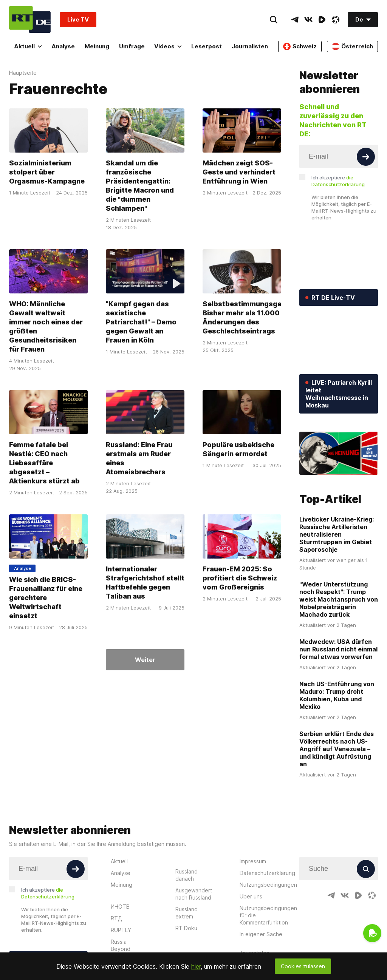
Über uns (251, 896)
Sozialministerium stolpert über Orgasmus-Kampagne (47, 172)
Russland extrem (187, 913)
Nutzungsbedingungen (268, 885)
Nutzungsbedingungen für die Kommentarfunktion (268, 915)
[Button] (366, 157)
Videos (168, 46)
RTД (116, 918)
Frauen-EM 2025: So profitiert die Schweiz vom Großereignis (240, 578)
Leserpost (207, 46)
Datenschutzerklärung (267, 873)
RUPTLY (121, 930)
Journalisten (250, 46)
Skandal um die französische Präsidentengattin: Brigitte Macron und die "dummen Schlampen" (140, 186)
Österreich (352, 46)
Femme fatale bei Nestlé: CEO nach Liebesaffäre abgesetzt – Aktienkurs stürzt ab (44, 463)
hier (196, 966)
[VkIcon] (308, 20)
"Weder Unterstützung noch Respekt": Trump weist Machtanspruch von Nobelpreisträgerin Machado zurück (339, 599)
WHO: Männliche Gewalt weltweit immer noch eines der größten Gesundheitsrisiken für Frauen (46, 326)
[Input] (339, 156)
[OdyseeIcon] (336, 20)
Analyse (63, 46)
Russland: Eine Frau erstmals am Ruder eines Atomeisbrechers (139, 458)
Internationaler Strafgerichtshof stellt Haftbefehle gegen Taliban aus (145, 583)
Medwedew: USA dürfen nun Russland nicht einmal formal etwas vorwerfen (338, 649)
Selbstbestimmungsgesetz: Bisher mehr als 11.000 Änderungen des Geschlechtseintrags (251, 317)
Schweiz (300, 46)
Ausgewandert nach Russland (194, 894)
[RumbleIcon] (322, 20)
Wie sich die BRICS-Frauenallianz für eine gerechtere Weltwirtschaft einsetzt (46, 598)
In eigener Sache (261, 934)
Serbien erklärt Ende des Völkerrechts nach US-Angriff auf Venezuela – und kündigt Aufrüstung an (337, 749)
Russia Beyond (121, 945)
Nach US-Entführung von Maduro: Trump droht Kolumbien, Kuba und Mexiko (337, 695)
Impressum (253, 861)
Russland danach (187, 875)
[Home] (30, 19)
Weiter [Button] (145, 660)
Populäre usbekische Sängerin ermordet (238, 449)
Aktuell (28, 46)
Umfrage (132, 46)
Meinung (97, 46)
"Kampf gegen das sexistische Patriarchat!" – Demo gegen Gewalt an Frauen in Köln (141, 322)
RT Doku (186, 928)
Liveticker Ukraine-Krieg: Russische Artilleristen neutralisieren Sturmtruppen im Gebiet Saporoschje (337, 534)
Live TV (78, 19)
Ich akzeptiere (338, 181)
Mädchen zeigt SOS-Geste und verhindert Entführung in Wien (239, 172)
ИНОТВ (120, 907)
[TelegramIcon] (295, 20)
